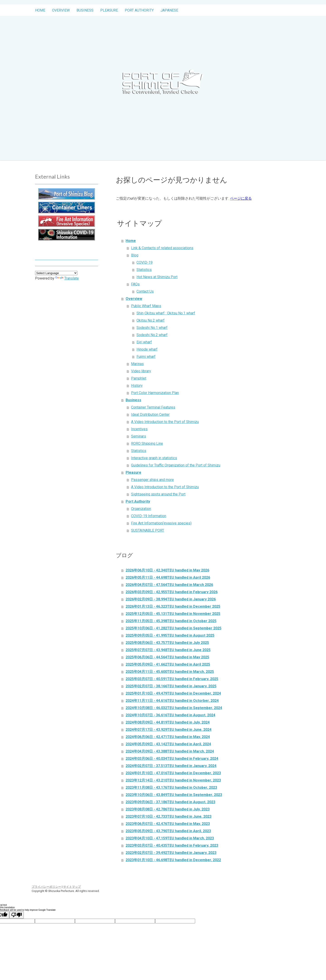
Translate (67, 278)
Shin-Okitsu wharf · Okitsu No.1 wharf (166, 313)
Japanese (169, 10)
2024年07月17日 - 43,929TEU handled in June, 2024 (169, 730)
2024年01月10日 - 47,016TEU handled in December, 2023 (173, 773)
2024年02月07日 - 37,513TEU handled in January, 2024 (171, 766)
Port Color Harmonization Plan (155, 393)
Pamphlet (139, 378)
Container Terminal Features (153, 407)
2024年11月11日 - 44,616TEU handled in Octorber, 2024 (172, 701)
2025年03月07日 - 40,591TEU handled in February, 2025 (172, 679)
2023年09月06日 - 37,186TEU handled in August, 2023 (170, 802)
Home (40, 10)
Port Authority (139, 10)
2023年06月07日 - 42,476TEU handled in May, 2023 (168, 824)
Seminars (139, 436)
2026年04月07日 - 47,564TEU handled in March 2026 (169, 585)
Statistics (144, 270)
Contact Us (145, 291)
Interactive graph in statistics (154, 458)
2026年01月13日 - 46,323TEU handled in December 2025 (173, 606)
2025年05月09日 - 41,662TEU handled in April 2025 (168, 664)
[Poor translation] (17, 915)
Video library (141, 371)
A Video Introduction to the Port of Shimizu (165, 422)
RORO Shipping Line (147, 443)
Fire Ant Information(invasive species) (161, 523)
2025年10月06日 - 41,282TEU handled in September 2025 (174, 628)
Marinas (137, 364)
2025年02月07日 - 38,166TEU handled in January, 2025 (171, 686)
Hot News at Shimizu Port (157, 277)
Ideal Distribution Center (150, 415)
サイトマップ (72, 887)
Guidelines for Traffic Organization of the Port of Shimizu (176, 465)
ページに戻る (241, 198)
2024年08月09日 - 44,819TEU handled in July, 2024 (168, 722)
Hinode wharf (147, 349)
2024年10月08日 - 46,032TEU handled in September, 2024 (174, 708)
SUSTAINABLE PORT (148, 530)
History (137, 386)
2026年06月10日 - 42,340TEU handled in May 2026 (167, 570)
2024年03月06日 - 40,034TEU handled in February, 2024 (172, 759)
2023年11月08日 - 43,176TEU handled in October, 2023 (171, 788)
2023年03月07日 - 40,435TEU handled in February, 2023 (172, 845)
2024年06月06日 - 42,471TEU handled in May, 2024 (168, 737)
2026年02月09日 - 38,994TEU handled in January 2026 (171, 599)
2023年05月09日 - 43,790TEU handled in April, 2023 (168, 831)
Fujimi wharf (146, 357)
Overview (61, 10)
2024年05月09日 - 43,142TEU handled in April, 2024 (168, 744)
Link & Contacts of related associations (162, 248)
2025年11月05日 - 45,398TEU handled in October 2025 (171, 621)
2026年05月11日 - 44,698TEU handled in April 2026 (168, 577)
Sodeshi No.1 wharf (152, 328)
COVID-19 (145, 262)
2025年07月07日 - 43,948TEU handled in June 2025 (168, 650)
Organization (141, 509)
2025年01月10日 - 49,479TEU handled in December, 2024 (173, 693)
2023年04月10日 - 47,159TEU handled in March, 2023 (170, 838)
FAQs (135, 284)
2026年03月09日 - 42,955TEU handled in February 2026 (172, 592)
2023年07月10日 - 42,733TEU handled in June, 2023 (169, 816)
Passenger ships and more (152, 480)
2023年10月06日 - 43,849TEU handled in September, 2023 (174, 795)
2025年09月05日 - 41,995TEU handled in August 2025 (170, 635)
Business (85, 10)
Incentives (139, 429)
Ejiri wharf (144, 342)
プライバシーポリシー (46, 887)
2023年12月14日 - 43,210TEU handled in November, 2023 (173, 780)
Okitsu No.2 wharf (151, 320)
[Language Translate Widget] (56, 273)
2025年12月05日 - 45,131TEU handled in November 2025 (173, 614)
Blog (135, 255)
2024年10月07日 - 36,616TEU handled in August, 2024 (170, 715)
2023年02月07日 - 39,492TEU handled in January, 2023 (171, 853)
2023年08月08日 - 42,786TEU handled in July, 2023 (168, 809)
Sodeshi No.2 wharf (152, 335)
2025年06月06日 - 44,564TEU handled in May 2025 (167, 657)
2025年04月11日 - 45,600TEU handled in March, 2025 (170, 672)
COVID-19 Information (149, 516)
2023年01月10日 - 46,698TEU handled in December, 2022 (173, 860)
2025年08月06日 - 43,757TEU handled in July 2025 (167, 643)
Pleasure (109, 10)
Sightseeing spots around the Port (158, 494)
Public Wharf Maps (146, 306)
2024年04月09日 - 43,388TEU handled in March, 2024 (170, 751)
